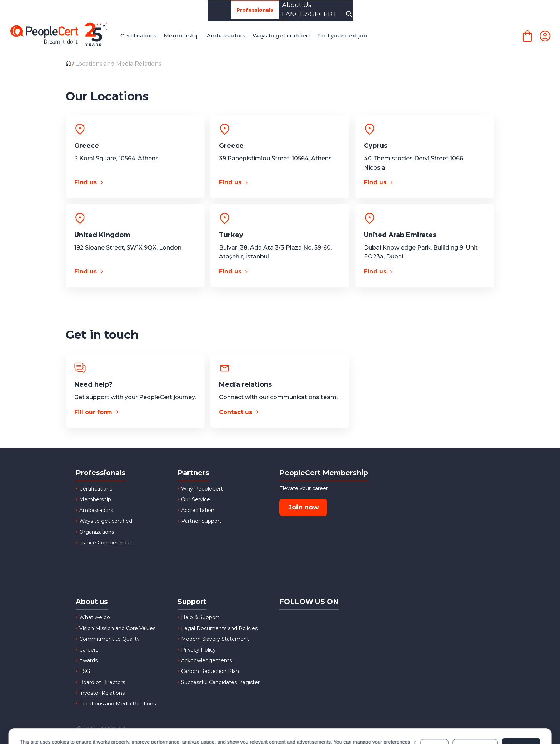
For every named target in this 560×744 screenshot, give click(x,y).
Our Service (196, 499)
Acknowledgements (206, 660)
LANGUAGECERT (461, 11)
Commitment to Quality (109, 639)
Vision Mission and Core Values (117, 628)
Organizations (159, 11)
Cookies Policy (76, 717)
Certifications (96, 489)
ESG (85, 671)
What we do (95, 617)
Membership (95, 499)
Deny (435, 713)
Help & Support (200, 617)
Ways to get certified (106, 521)
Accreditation (198, 510)
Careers (89, 650)
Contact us (236, 412)
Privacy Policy (198, 650)
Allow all (521, 713)
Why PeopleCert (202, 489)
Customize (475, 713)
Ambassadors (96, 510)
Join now (304, 507)
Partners (212, 11)
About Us (401, 11)
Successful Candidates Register (220, 682)
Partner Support (201, 521)
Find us (86, 182)
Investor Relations (102, 693)
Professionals (99, 11)
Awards (88, 660)
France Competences (106, 543)
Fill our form (93, 412)
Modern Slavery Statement (215, 639)
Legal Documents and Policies (219, 628)
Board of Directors (102, 682)
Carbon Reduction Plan (210, 671)
